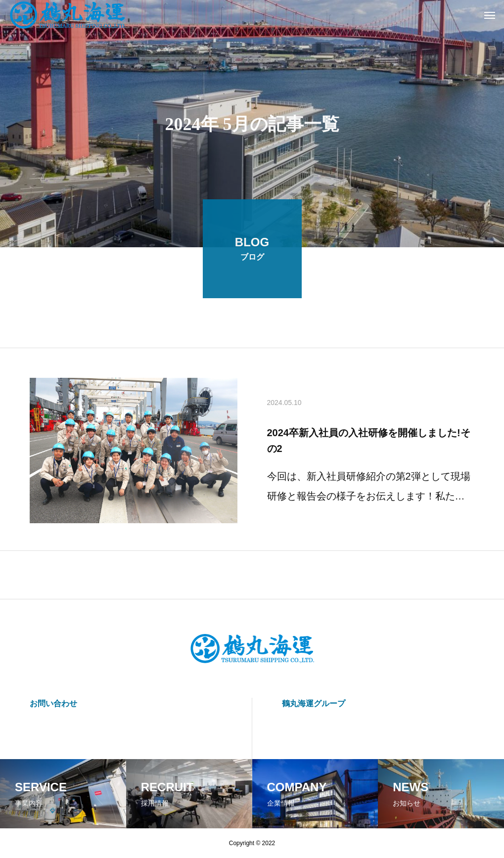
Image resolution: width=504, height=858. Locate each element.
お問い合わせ (53, 703)
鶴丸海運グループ (314, 703)
